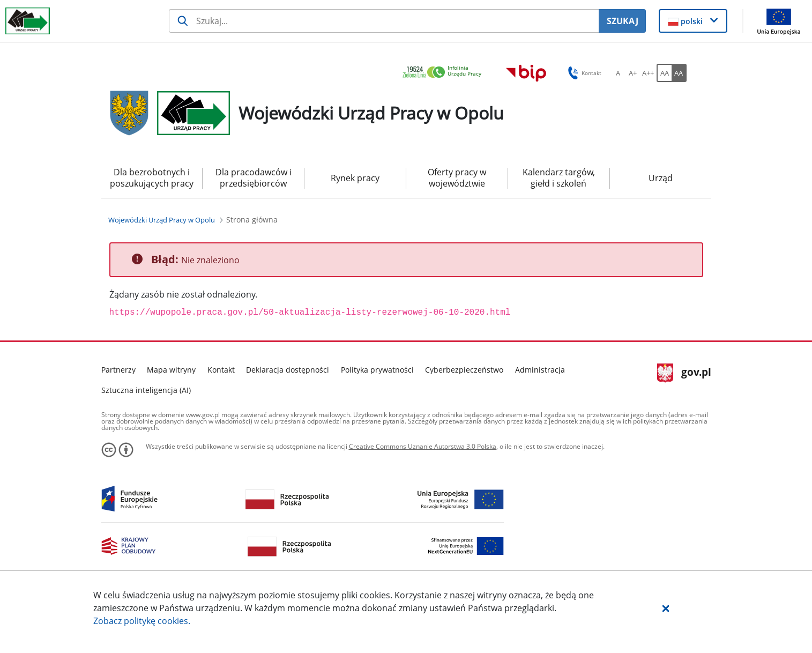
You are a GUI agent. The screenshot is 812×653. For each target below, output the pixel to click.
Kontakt (221, 370)
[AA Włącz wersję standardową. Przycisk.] (664, 73)
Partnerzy (118, 370)
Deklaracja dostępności (288, 370)
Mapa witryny (171, 370)
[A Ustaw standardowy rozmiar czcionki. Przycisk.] (618, 73)
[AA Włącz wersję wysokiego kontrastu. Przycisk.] (679, 73)
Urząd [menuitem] (661, 178)
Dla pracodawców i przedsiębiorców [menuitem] (254, 178)
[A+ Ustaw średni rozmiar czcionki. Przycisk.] (633, 73)
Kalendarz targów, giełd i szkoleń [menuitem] (559, 178)
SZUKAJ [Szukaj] (623, 21)
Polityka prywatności (377, 370)
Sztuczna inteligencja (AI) (146, 390)
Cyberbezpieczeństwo (464, 370)
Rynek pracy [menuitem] (355, 178)
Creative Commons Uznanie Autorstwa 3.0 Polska (423, 446)
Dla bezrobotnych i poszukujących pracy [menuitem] (152, 178)
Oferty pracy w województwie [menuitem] (457, 178)
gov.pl (684, 373)
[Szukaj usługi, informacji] (384, 21)
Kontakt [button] (583, 73)
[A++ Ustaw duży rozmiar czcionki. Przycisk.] (648, 73)
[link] (445, 73)
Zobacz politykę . (142, 621)
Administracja (540, 370)
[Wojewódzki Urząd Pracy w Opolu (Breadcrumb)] (162, 220)
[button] (666, 608)
